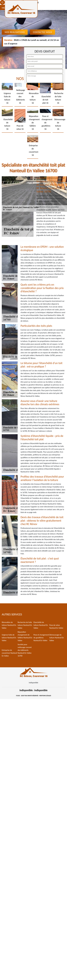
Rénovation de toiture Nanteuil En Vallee (9, 625)
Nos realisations (15, 32)
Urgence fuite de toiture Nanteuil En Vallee (9, 638)
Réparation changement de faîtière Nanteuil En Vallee (25, 636)
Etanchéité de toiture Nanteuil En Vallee (41, 625)
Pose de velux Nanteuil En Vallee (56, 627)
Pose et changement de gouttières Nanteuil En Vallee (41, 638)
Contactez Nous (42, 32)
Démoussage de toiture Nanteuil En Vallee (57, 638)
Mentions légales (45, 696)
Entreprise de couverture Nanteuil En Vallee (9, 653)
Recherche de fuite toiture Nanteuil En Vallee (25, 625)
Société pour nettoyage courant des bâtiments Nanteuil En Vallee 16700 (25, 650)
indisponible (26, 690)
